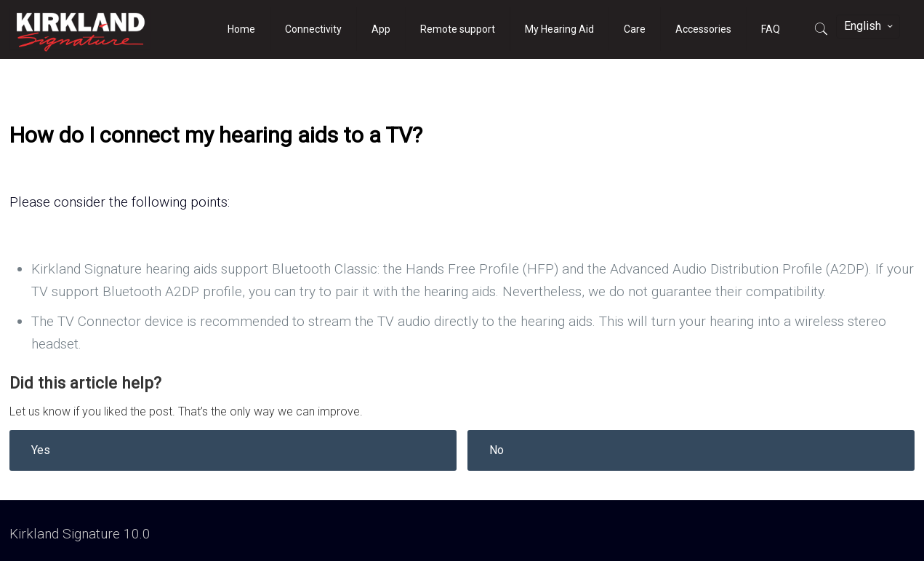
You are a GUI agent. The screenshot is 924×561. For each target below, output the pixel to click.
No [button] (497, 450)
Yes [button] (41, 450)
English (869, 26)
